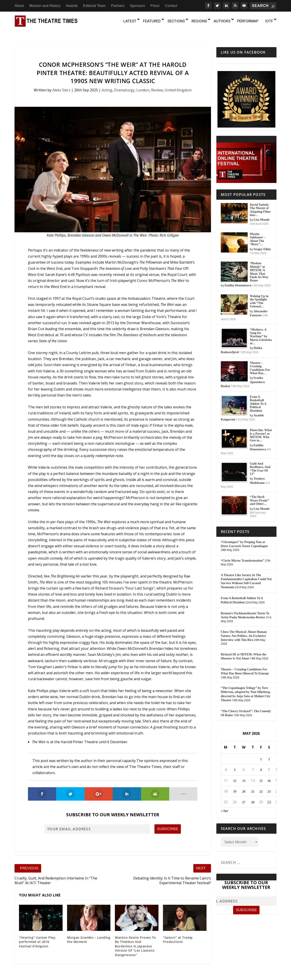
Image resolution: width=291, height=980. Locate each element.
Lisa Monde (262, 211)
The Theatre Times (49, 978)
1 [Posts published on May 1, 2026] (261, 750)
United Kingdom (178, 81)
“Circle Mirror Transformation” (242, 552)
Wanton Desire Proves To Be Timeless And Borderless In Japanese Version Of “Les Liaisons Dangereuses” (135, 937)
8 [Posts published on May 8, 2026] (261, 761)
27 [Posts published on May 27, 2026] (244, 794)
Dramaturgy (124, 81)
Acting (107, 81)
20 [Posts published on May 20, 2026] (244, 783)
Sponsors (137, 6)
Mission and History (45, 6)
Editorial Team (94, 6)
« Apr (225, 802)
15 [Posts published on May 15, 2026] (261, 772)
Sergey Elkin (262, 240)
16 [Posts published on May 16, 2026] (269, 772)
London (143, 81)
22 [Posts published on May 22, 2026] (261, 783)
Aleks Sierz (61, 81)
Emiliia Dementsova (238, 277)
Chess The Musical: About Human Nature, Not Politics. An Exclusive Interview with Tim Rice (244, 627)
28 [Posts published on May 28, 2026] (253, 794)
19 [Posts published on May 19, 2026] (235, 783)
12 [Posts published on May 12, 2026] (235, 772)
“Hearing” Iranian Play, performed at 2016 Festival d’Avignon (38, 933)
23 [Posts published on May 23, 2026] (269, 783)
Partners (118, 6)
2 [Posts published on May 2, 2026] (269, 750)
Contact (171, 6)
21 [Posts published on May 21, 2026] (253, 783)
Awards (72, 6)
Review (157, 81)
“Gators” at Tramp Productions (178, 931)
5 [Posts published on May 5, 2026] (235, 761)
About (19, 6)
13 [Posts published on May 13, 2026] (244, 772)
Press (155, 6)
